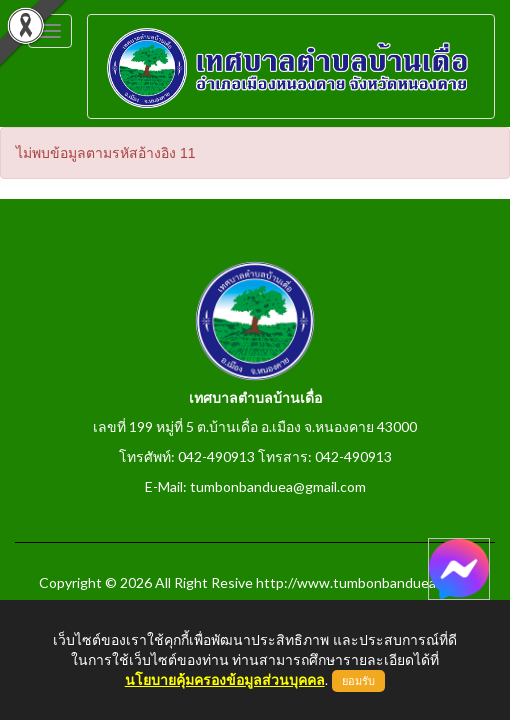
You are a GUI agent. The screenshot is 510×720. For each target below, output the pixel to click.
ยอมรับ (358, 681)
